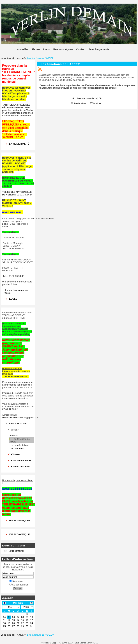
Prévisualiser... (80, 103)
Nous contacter (14, 551)
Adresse (14, 436)
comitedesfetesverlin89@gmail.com (21, 417)
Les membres (17, 448)
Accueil (21, 58)
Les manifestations (19, 445)
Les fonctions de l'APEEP (19, 440)
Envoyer (18, 588)
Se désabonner (19, 585)
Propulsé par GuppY (49, 643)
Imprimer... (97, 103)
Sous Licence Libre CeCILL (86, 643)
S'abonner (16, 581)
